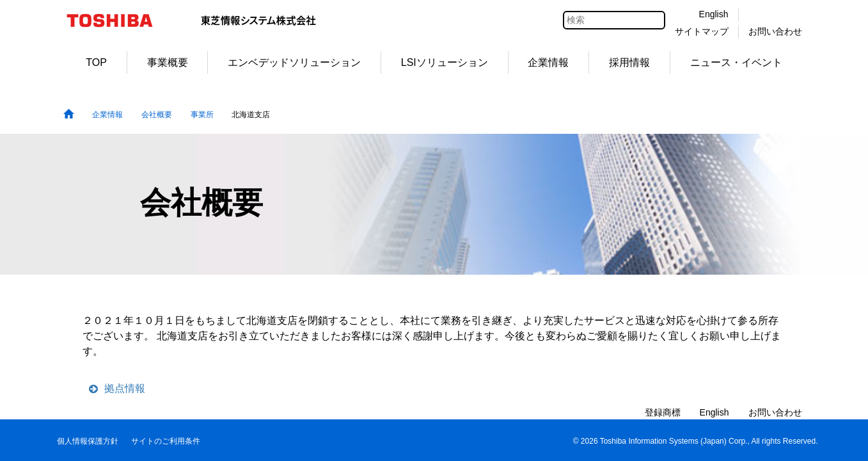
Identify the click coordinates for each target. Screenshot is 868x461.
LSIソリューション (445, 62)
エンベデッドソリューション (294, 62)
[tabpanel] (434, 204)
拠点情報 (125, 388)
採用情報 (629, 62)
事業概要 (168, 62)
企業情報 (548, 62)
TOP (96, 62)
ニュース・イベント (736, 62)
